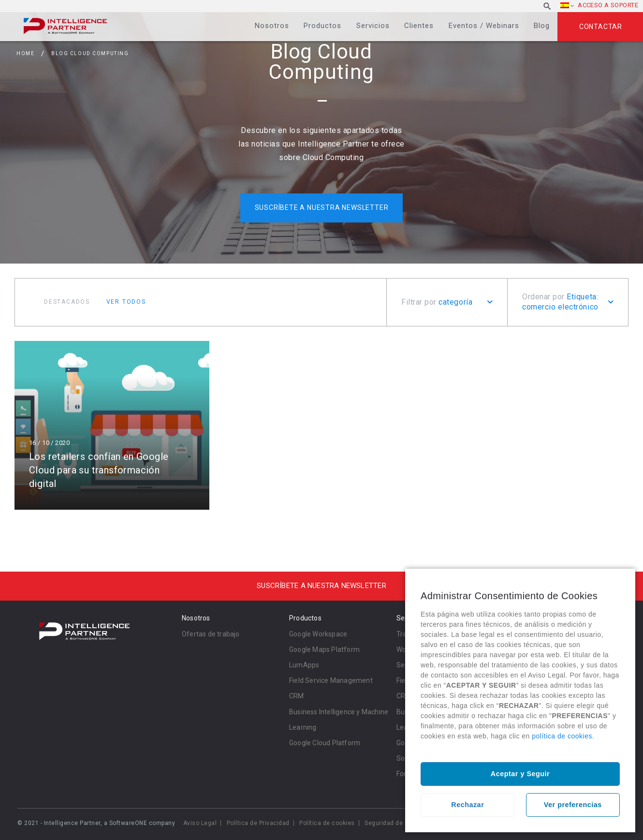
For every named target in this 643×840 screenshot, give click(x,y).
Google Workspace (318, 634)
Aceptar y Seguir (520, 774)
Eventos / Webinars (484, 26)
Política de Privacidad (258, 823)
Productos (322, 26)
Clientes (419, 26)
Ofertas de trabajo (211, 634)
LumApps (304, 665)
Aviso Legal (200, 823)
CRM (297, 696)
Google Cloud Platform (325, 743)
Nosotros (272, 26)
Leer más (112, 425)
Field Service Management (331, 680)
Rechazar (468, 805)
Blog (542, 26)
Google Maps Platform (324, 649)
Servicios (373, 26)
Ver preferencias (573, 805)
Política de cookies (327, 823)
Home (25, 53)
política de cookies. (563, 736)
